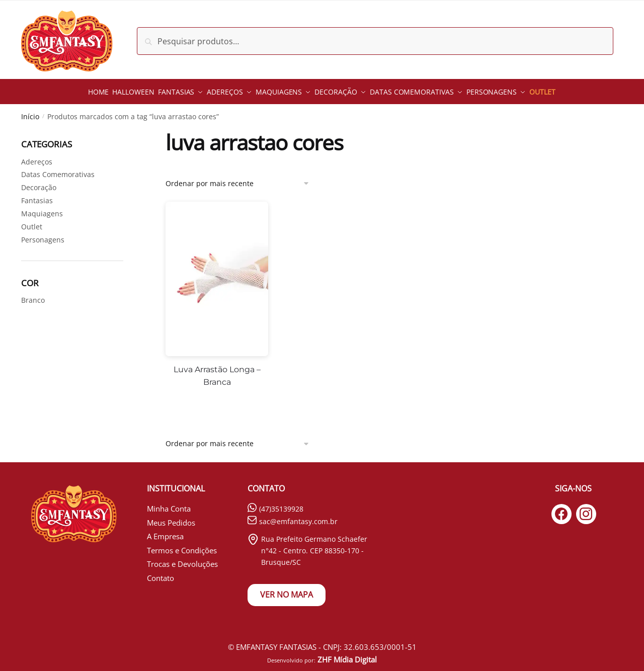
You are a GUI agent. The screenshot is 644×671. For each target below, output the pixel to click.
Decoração (39, 183)
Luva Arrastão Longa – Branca (217, 371)
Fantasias (37, 196)
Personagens (43, 235)
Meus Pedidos (171, 518)
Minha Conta (169, 504)
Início (30, 112)
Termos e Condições (182, 545)
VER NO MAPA (287, 590)
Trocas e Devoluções (182, 559)
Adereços (37, 157)
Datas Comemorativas (58, 170)
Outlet (32, 222)
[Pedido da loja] (238, 179)
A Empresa (165, 532)
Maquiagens (42, 209)
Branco (33, 296)
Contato (160, 573)
